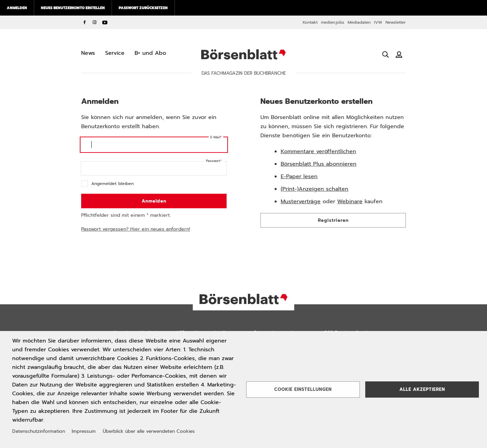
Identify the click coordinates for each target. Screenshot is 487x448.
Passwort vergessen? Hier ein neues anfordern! (136, 229)
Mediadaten (359, 22)
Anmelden (17, 8)
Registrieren (333, 220)
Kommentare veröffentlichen (318, 151)
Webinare (350, 202)
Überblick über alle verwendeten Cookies (149, 431)
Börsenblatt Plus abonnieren (319, 164)
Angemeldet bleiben (112, 183)
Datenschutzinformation (39, 431)
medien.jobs (333, 22)
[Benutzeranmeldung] (399, 54)
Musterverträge (301, 202)
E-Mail (215, 137)
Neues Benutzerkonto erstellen (73, 8)
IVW (378, 22)
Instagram (95, 22)
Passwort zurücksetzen (143, 8)
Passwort (213, 161)
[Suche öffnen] (386, 54)
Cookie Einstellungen (303, 389)
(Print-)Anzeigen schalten (315, 189)
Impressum (84, 431)
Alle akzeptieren (422, 389)
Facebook (85, 22)
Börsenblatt (243, 54)
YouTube (105, 22)
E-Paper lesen (299, 176)
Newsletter (396, 22)
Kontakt (310, 22)
